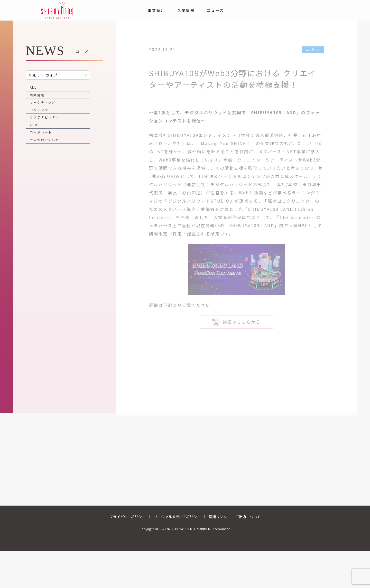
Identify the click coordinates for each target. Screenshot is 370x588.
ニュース (215, 10)
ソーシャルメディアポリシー (177, 517)
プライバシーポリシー (127, 517)
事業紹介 (156, 10)
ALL (33, 87)
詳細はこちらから (236, 319)
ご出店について (248, 517)
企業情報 (186, 10)
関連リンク (218, 517)
